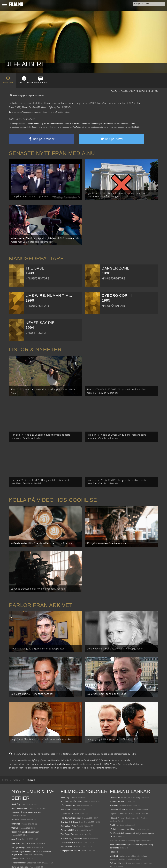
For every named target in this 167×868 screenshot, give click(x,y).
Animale (15, 839)
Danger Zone (82, 103)
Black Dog (16, 784)
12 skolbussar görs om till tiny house (125, 809)
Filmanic (113, 798)
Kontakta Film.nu (117, 781)
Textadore (114, 832)
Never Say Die (29, 107)
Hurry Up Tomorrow (20, 847)
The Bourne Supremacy (71, 798)
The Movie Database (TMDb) (87, 740)
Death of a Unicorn (20, 823)
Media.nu (114, 836)
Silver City (65, 777)
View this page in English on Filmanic (27, 95)
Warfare (15, 808)
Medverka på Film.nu (119, 790)
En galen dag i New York (71, 818)
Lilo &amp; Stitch (19, 858)
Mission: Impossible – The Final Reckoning (30, 851)
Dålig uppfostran (68, 785)
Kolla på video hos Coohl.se (53, 490)
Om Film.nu (115, 777)
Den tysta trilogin (19, 827)
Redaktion (114, 785)
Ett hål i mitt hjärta (68, 810)
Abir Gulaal (16, 819)
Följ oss (113, 794)
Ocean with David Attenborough (25, 812)
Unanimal (16, 804)
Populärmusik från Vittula (71, 781)
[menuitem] (5, 760)
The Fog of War (67, 814)
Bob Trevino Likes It (20, 788)
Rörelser (15, 799)
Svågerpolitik (115, 843)
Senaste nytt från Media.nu (52, 153)
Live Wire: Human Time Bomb (113, 103)
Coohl (112, 805)
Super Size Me (67, 794)
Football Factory (68, 826)
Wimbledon (65, 790)
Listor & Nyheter (35, 345)
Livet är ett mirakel (68, 822)
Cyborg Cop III (56, 107)
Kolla (112, 820)
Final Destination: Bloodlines (24, 843)
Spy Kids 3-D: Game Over (72, 802)
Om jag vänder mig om (70, 830)
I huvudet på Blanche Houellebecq (26, 792)
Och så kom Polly (68, 806)
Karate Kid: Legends (20, 862)
